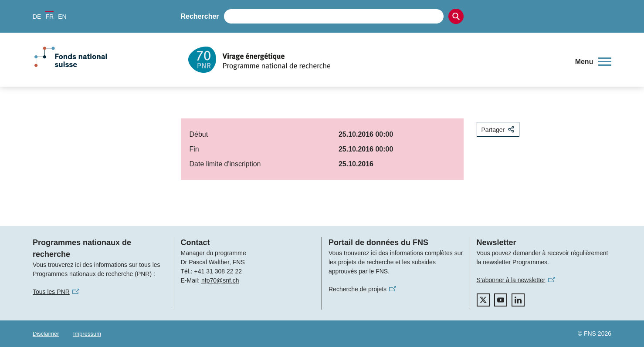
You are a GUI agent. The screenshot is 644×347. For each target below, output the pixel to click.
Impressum (87, 334)
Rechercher (200, 16)
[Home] (376, 60)
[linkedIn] (518, 300)
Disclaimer (46, 334)
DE (37, 17)
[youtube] (501, 300)
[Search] (456, 16)
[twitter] (483, 300)
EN (62, 17)
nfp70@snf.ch (220, 280)
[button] (593, 62)
